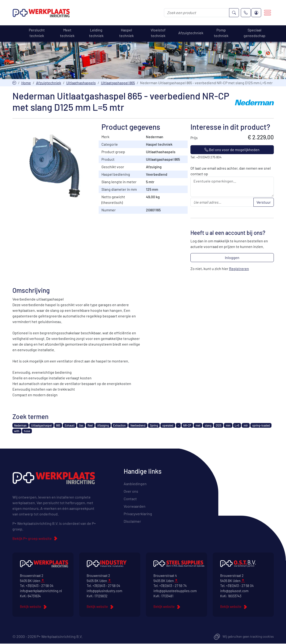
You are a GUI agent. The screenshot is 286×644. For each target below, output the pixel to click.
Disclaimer (132, 521)
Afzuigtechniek (49, 83)
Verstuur (264, 203)
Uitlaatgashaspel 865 (118, 83)
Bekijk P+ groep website (32, 539)
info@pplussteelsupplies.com (175, 591)
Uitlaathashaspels (81, 83)
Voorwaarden (135, 506)
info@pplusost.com (234, 591)
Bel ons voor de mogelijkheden (232, 150)
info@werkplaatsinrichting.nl (41, 591)
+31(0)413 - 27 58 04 (40, 586)
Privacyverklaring (138, 514)
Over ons (131, 491)
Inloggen (232, 258)
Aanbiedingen (135, 484)
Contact (130, 499)
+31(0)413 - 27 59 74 (173, 586)
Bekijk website (31, 607)
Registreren (239, 269)
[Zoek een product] (197, 13)
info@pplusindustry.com (104, 591)
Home (26, 83)
